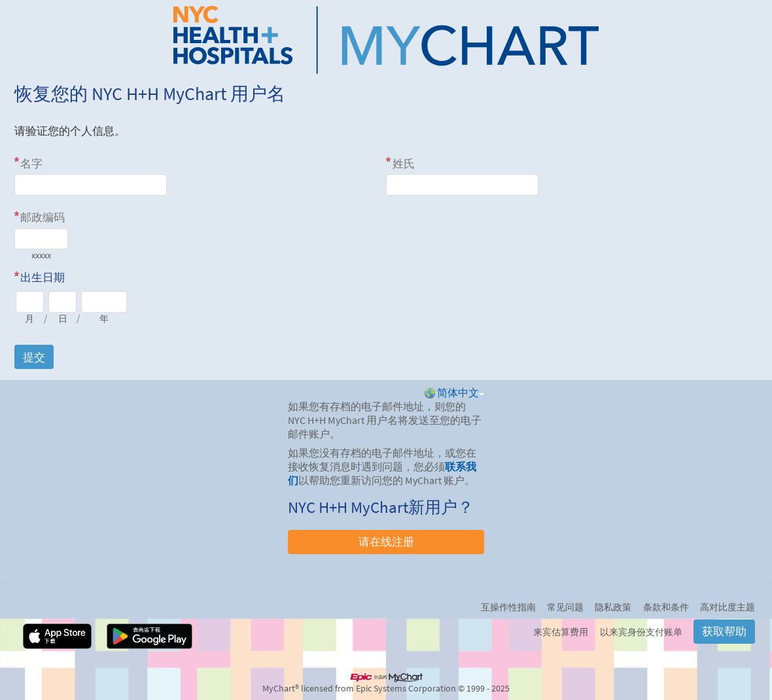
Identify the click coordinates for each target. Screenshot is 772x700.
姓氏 (404, 164)
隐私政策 (613, 607)
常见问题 (565, 607)
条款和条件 (666, 607)
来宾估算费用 (561, 632)
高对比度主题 (728, 607)
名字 (31, 164)
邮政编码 (43, 217)
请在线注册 (386, 542)
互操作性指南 (508, 607)
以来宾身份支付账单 (641, 632)
